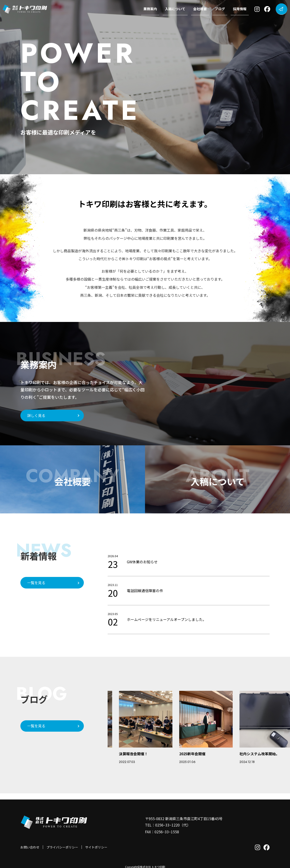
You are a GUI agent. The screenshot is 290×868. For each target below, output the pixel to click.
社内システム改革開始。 (259, 754)
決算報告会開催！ (133, 754)
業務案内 (151, 9)
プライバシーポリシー (62, 841)
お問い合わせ (30, 841)
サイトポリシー (96, 841)
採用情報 (240, 9)
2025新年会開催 (192, 754)
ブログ (221, 9)
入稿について (176, 9)
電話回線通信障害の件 (145, 591)
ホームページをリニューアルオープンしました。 (167, 619)
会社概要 (201, 9)
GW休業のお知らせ (142, 562)
